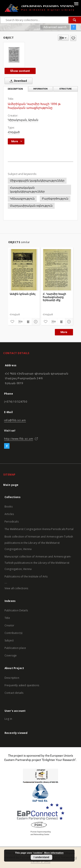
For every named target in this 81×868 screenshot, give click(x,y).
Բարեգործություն (55, 199)
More (64, 332)
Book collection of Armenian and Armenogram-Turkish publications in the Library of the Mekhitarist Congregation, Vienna (39, 543)
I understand (41, 857)
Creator (9, 625)
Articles (9, 514)
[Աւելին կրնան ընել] (24, 270)
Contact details (14, 693)
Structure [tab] (66, 89)
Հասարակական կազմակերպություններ (27, 190)
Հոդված (14, 132)
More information (54, 853)
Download (17, 81)
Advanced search (55, 27)
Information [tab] (40, 89)
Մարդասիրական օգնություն (31, 206)
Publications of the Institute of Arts (26, 576)
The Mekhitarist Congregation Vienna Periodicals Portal (39, 529)
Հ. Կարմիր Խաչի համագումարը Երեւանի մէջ (54, 297)
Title (7, 618)
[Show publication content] (28, 322)
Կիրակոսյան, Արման (23, 120)
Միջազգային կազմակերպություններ (37, 181)
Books (9, 507)
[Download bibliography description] (20, 322)
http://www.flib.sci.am (19, 439)
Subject (9, 640)
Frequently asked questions (22, 685)
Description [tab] (15, 89)
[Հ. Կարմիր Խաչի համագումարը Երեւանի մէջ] (57, 270)
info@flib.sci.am (15, 420)
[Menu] (76, 3)
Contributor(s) (13, 633)
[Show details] (35, 322)
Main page (11, 485)
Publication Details (16, 610)
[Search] (75, 20)
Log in (8, 719)
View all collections (16, 588)
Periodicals (12, 522)
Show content (20, 71)
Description (12, 678)
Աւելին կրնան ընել (22, 294)
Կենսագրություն (22, 199)
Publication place (15, 648)
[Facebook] (7, 446)
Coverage (11, 655)
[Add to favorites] (73, 38)
